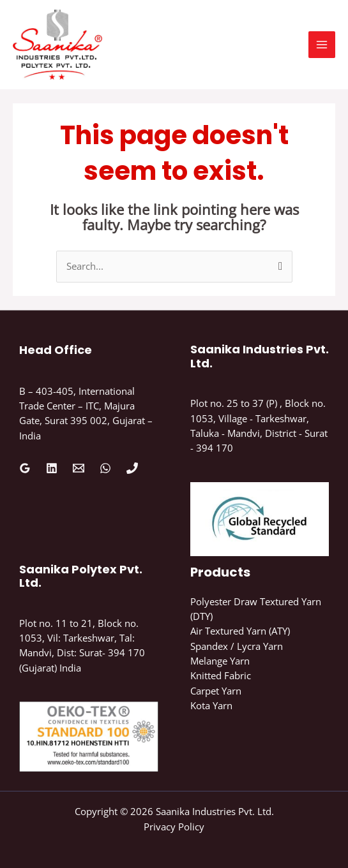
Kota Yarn (211, 705)
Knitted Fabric (221, 675)
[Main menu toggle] (322, 45)
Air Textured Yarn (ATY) (240, 631)
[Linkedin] (52, 468)
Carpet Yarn (216, 691)
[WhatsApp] (105, 468)
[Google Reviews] (25, 468)
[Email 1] (79, 468)
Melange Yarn (220, 661)
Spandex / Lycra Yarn (237, 646)
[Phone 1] (132, 468)
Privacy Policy (174, 827)
